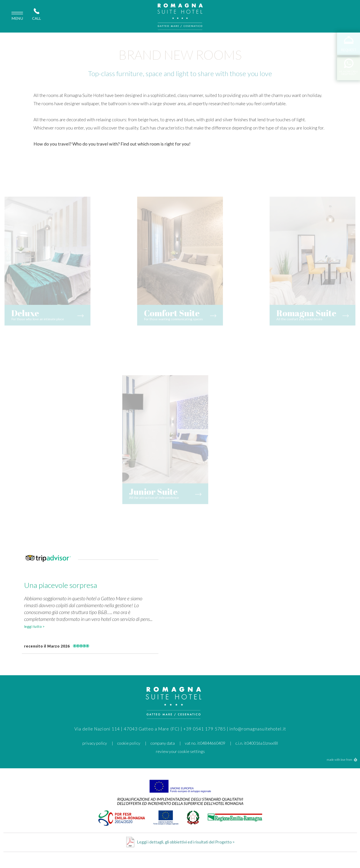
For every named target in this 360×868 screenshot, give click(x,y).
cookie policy (129, 743)
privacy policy (95, 743)
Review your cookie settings (180, 751)
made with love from (342, 760)
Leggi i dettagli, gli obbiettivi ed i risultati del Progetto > (186, 842)
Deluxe (22, 304)
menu (17, 17)
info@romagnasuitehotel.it (258, 729)
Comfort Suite (173, 304)
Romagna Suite (315, 304)
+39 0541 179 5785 (204, 729)
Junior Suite (148, 483)
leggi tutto (34, 626)
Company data (163, 743)
